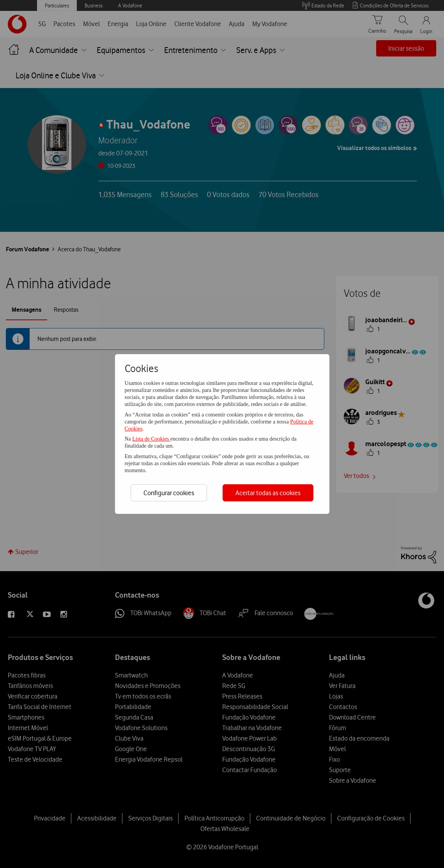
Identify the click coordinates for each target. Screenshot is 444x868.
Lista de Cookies (151, 439)
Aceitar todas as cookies (268, 493)
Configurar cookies (169, 493)
